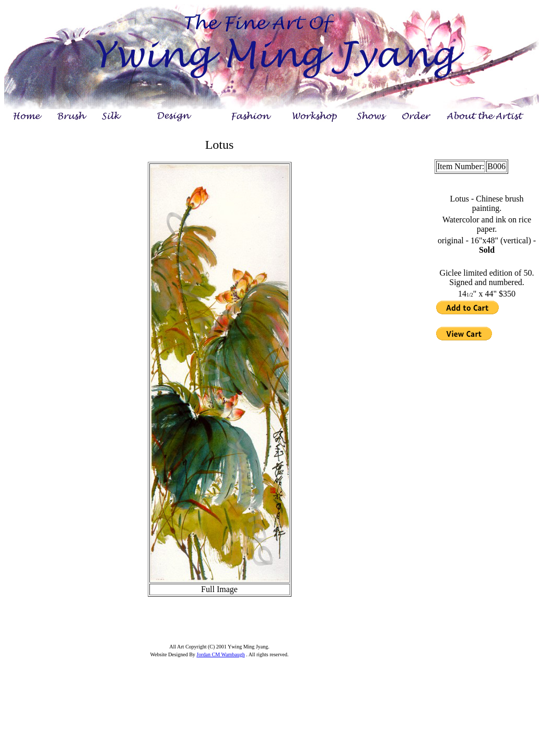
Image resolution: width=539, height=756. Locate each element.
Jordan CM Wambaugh (220, 654)
